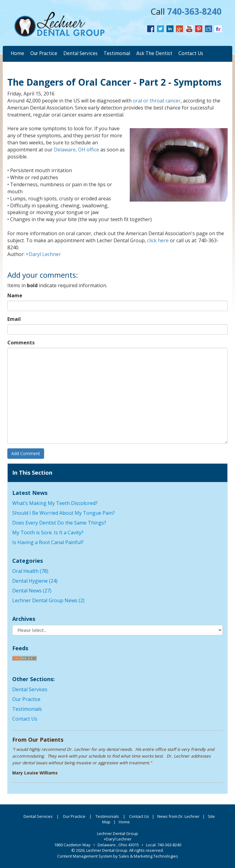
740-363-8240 (194, 11)
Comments (21, 343)
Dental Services (80, 54)
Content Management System (85, 856)
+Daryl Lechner (43, 254)
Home (17, 54)
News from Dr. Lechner (178, 816)
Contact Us (191, 54)
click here (158, 240)
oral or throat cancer (157, 101)
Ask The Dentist (154, 54)
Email (14, 319)
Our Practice (44, 54)
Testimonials (27, 709)
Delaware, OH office (76, 150)
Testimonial (117, 54)
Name (15, 295)
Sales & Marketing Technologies (148, 856)
